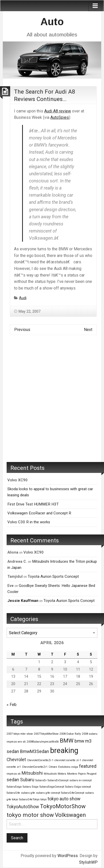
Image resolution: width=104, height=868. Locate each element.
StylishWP (88, 862)
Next (88, 330)
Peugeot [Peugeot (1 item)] (92, 774)
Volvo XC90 (18, 480)
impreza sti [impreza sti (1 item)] (14, 774)
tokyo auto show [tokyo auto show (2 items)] (64, 799)
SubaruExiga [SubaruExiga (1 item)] (14, 787)
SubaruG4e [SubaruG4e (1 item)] (13, 793)
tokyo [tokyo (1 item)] (43, 799)
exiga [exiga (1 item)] (75, 767)
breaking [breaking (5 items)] (64, 750)
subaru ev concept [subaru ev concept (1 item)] (80, 780)
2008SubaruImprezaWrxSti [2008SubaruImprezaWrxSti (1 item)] (43, 742)
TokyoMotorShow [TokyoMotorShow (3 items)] (63, 806)
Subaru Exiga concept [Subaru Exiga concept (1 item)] (78, 787)
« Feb (12, 705)
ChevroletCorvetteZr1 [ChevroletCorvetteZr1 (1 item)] (35, 767)
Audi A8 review (58, 111)
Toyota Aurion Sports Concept (53, 576)
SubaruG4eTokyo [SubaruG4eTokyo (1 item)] (29, 799)
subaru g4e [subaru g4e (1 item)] (28, 793)
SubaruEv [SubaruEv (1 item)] (41, 780)
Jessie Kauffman (23, 601)
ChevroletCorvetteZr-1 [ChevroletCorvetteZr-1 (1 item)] (40, 760)
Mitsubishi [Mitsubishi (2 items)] (32, 773)
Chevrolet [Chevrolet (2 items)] (16, 760)
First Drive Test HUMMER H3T (33, 504)
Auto (52, 22)
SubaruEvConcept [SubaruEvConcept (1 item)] (58, 780)
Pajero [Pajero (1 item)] (82, 774)
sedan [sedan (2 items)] (13, 780)
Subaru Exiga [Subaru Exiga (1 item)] (31, 787)
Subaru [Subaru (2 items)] (27, 780)
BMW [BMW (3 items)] (67, 741)
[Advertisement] (52, 402)
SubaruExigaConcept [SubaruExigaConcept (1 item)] (52, 787)
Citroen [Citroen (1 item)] (53, 767)
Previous (22, 330)
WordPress (68, 856)
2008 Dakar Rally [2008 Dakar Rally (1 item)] (70, 734)
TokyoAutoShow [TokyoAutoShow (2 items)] (23, 807)
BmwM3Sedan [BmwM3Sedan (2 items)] (35, 751)
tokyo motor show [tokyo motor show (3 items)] (30, 815)
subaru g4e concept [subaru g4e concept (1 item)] (48, 793)
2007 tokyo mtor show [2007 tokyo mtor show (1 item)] (20, 734)
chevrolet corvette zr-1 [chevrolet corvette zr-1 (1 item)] (68, 760)
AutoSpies (60, 117)
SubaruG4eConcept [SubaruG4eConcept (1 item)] (73, 793)
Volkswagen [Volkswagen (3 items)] (70, 815)
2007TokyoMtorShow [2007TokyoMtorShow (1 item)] (46, 734)
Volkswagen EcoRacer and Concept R (39, 513)
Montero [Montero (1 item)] (72, 774)
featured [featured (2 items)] (88, 766)
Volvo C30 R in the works (29, 522)
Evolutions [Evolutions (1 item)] (64, 767)
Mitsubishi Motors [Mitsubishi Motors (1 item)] (55, 774)
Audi (23, 298)
